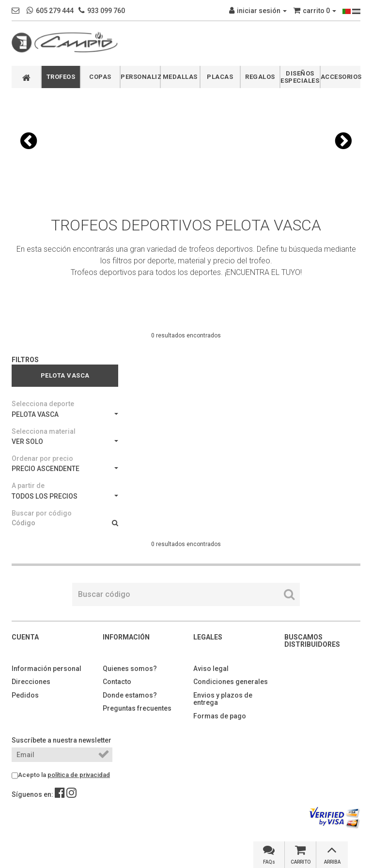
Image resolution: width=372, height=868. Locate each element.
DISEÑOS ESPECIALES (300, 77)
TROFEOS (61, 77)
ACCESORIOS (341, 77)
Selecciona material (44, 431)
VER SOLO (65, 442)
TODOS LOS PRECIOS (65, 496)
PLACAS (220, 77)
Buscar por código (42, 513)
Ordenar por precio (42, 458)
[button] (29, 141)
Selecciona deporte (43, 404)
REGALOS (260, 77)
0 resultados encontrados (186, 335)
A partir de (28, 486)
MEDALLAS (180, 77)
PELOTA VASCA (65, 414)
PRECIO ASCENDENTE (65, 469)
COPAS (100, 77)
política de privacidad (79, 775)
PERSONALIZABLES (140, 77)
